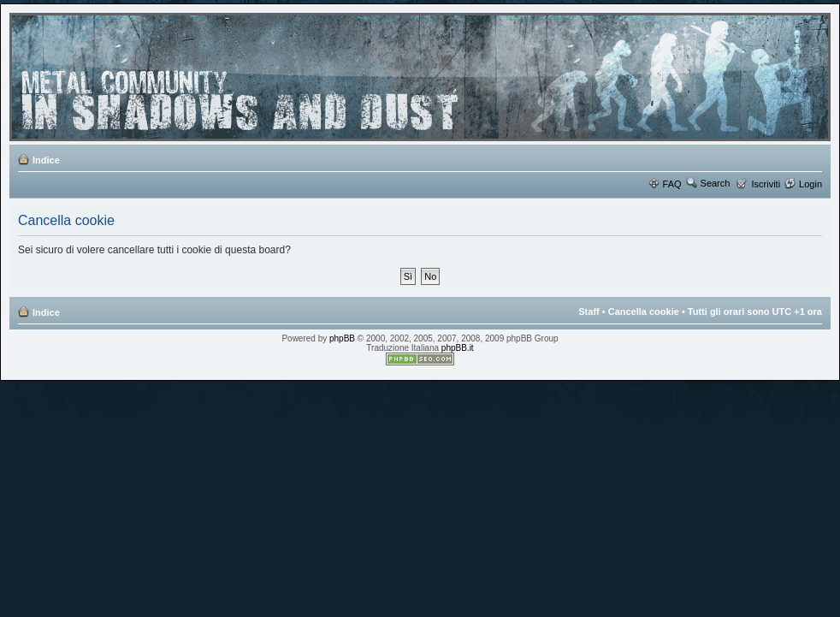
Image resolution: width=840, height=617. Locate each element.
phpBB (342, 338)
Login (810, 184)
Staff (589, 311)
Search (716, 183)
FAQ (672, 184)
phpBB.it (458, 348)
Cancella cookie (644, 311)
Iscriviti (766, 184)
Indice (46, 160)
